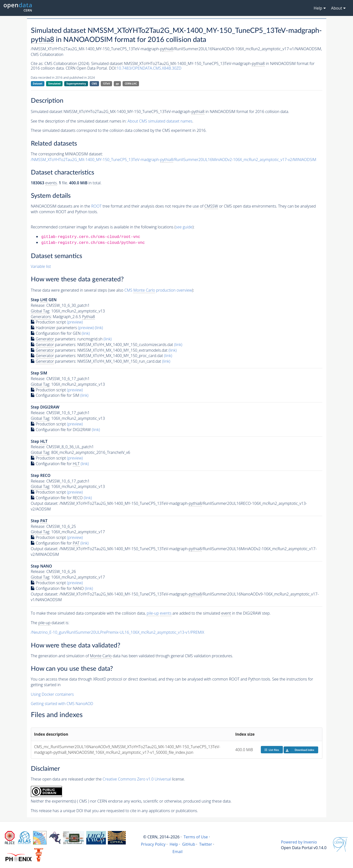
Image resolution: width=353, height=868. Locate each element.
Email (178, 852)
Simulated (55, 84)
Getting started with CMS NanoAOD (62, 704)
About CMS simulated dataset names (160, 121)
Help (174, 844)
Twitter (206, 844)
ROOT (96, 206)
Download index (299, 750)
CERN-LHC (131, 84)
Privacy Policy (153, 844)
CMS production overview (158, 290)
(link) (99, 328)
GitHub (189, 844)
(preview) (75, 322)
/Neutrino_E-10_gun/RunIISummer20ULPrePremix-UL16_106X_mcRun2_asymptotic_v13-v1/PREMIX (118, 632)
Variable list (41, 266)
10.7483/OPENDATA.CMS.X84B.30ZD (149, 68)
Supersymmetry (76, 84)
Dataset (38, 84)
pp (117, 84)
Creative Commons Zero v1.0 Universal (137, 779)
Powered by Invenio (299, 842)
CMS (94, 84)
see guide (184, 227)
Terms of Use (196, 837)
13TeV (106, 84)
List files (272, 750)
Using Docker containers (52, 694)
